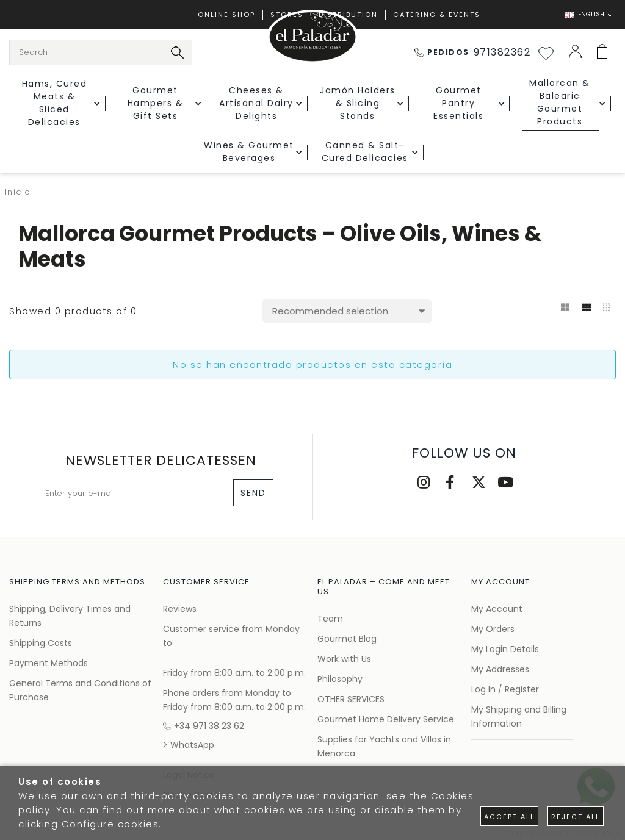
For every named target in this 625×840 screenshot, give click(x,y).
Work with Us (344, 659)
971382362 (473, 52)
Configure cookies (110, 824)
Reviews (180, 609)
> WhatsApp (189, 745)
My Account (497, 609)
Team (330, 619)
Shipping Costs (41, 643)
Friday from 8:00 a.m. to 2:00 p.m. (234, 673)
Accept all (509, 817)
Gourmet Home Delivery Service (386, 719)
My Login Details (505, 649)
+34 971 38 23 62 (204, 726)
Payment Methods (49, 663)
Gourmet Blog (347, 639)
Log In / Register (505, 689)
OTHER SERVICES (351, 699)
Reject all (576, 817)
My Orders (493, 629)
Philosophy (340, 679)
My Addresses (500, 669)
